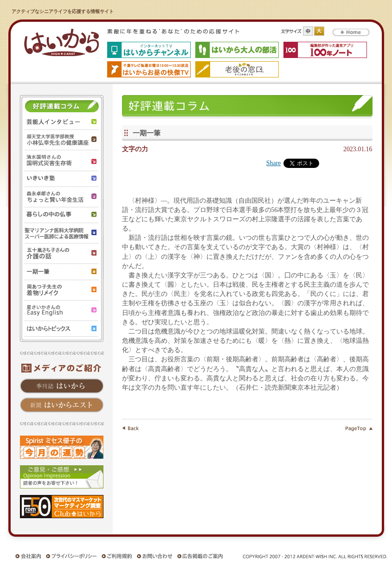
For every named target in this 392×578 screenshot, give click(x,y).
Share (274, 163)
